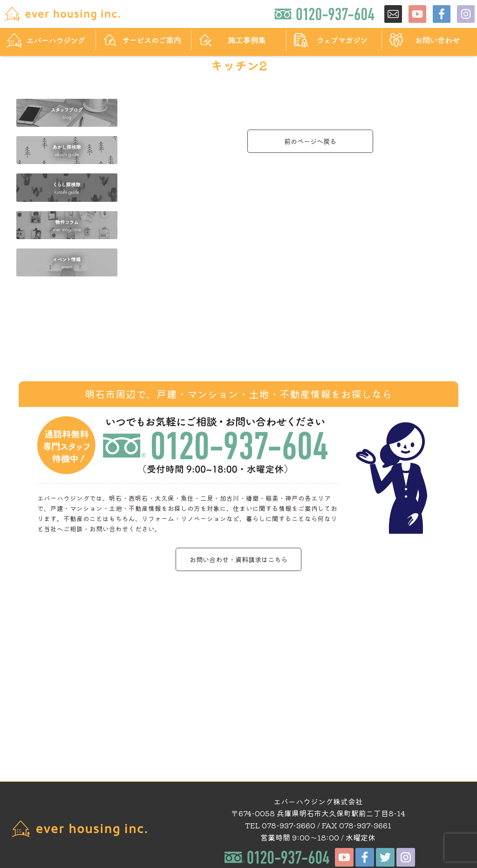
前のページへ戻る (310, 141)
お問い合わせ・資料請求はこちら (238, 559)
